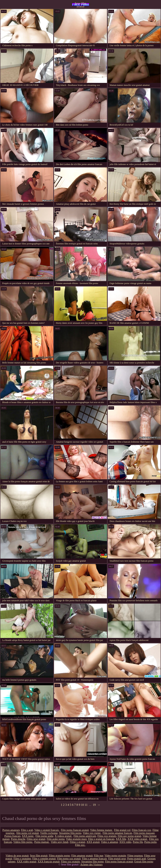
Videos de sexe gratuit (17, 856)
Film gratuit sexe (117, 859)
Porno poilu (150, 842)
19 (94, 805)
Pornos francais (12, 836)
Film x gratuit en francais (101, 839)
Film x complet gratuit (44, 859)
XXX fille (121, 839)
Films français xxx (141, 830)
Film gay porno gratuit (130, 836)
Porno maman (42, 842)
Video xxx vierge (92, 833)
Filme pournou (135, 856)
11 (86, 805)
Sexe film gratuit (80, 5)
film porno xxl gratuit (28, 833)
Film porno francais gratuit (119, 862)
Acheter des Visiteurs (91, 865)
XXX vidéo (125, 842)
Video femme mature (102, 830)
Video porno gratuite (115, 856)
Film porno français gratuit (75, 830)
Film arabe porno (56, 839)
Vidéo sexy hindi (60, 842)
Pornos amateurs (11, 830)
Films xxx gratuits (107, 836)
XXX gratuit (93, 842)
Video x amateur (110, 842)
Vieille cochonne (49, 833)
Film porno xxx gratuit (69, 859)
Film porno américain (85, 836)
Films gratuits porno (59, 856)
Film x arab (27, 830)
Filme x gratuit (77, 842)
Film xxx (80, 845)
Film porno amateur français (117, 833)
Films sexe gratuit (36, 839)
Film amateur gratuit (82, 856)
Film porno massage (144, 833)
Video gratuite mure (76, 839)
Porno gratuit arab (137, 859)
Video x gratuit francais (47, 830)
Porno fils (138, 842)
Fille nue (99, 856)
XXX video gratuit (138, 839)
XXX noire (28, 836)
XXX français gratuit (49, 862)
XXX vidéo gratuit (27, 862)
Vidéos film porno (23, 842)
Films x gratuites (22, 859)
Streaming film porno (70, 833)
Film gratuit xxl (122, 830)
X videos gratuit (64, 836)
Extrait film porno (144, 862)
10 (82, 805)
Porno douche (18, 839)
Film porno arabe (44, 836)
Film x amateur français (94, 859)
